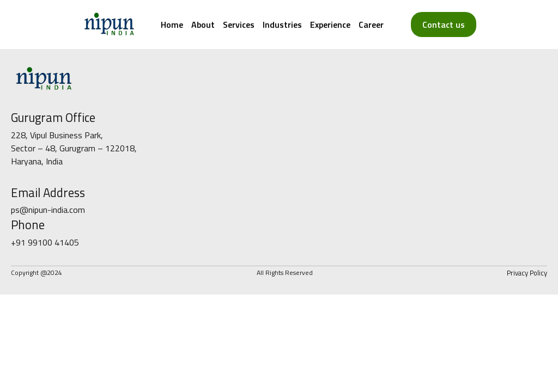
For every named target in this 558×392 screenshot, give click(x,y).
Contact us (444, 24)
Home (172, 24)
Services (239, 24)
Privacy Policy (527, 273)
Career (371, 24)
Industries (282, 24)
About (203, 24)
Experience (330, 24)
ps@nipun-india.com (48, 210)
